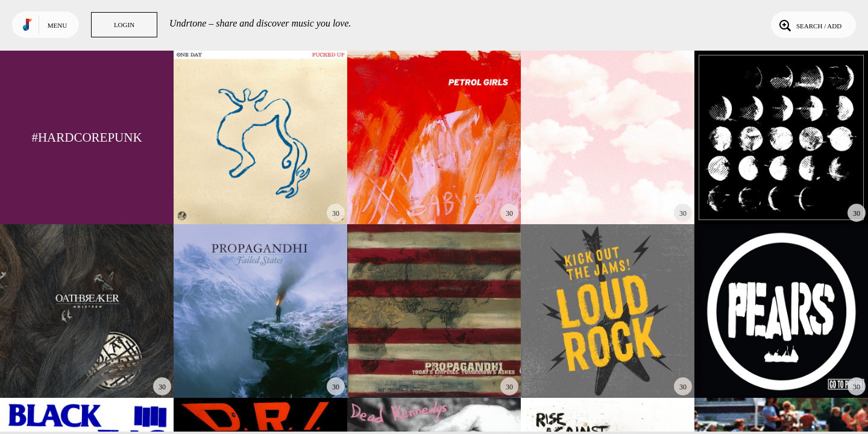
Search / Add (809, 25)
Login (124, 25)
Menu (57, 25)
